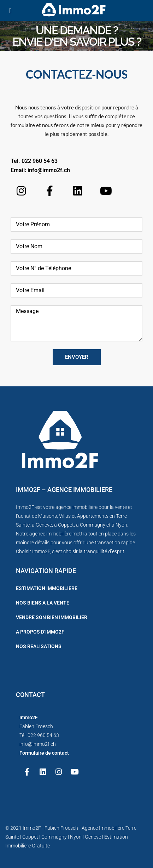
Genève (44, 525)
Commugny (93, 525)
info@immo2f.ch (49, 170)
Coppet (66, 525)
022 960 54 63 (40, 161)
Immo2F (32, 828)
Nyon (121, 525)
